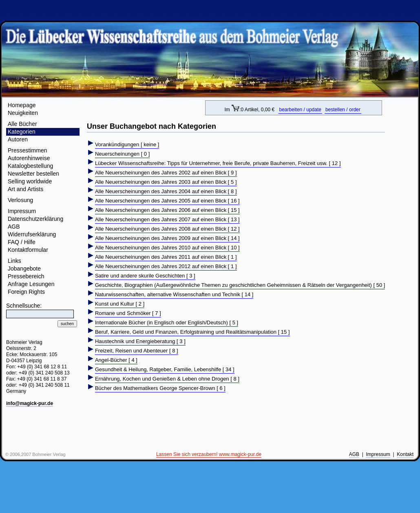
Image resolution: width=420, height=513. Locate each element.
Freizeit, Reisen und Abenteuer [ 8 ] (137, 351)
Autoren (18, 139)
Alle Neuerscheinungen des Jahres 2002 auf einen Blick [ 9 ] (166, 173)
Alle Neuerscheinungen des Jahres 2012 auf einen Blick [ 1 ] (166, 266)
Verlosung (20, 200)
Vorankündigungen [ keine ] (127, 144)
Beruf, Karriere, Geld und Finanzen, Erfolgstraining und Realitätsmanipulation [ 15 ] (192, 332)
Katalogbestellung (30, 166)
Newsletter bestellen (33, 174)
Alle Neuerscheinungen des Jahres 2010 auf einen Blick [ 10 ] (167, 248)
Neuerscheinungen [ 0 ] (122, 154)
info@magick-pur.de (30, 403)
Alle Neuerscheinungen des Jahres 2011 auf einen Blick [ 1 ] (166, 257)
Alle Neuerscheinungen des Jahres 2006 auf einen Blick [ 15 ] (167, 210)
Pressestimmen (27, 150)
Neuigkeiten (23, 113)
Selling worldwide (30, 181)
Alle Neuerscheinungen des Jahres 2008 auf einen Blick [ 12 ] (167, 229)
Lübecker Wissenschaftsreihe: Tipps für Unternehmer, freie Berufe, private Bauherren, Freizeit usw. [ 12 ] (218, 163)
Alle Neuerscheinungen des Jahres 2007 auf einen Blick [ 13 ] (167, 219)
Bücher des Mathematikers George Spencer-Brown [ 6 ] (160, 388)
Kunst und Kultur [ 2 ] (120, 304)
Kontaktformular (28, 250)
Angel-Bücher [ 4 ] (116, 360)
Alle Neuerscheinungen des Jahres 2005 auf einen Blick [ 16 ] (167, 201)
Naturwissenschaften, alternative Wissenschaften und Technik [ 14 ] (174, 294)
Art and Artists (25, 189)
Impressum (22, 211)
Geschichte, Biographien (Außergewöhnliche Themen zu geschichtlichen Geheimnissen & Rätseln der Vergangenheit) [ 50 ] (240, 285)
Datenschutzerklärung (35, 219)
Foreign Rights (26, 292)
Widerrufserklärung (32, 234)
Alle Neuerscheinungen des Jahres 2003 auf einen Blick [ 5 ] (166, 182)
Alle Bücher (22, 124)
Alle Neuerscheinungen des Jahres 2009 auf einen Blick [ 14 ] (167, 238)
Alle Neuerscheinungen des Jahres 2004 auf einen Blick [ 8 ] (166, 191)
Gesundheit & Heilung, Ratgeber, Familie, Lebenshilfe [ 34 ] (165, 369)
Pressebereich (26, 276)
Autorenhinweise (29, 158)
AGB (14, 227)
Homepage (22, 105)
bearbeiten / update (300, 110)
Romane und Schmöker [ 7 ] (128, 313)
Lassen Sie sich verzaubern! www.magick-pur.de (209, 454)
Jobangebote (24, 269)
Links (14, 261)
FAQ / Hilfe (22, 242)
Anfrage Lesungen (31, 284)
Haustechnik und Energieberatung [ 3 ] (140, 341)
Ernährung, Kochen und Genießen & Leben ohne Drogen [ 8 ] (167, 379)
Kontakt (405, 454)
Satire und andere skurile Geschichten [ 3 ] (145, 276)
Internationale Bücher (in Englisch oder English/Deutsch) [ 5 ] (167, 323)
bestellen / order (343, 110)
